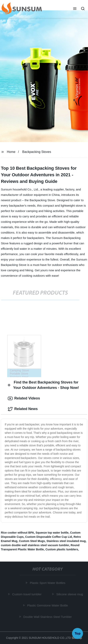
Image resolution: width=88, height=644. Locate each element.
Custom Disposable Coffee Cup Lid (49, 537)
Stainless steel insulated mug (66, 541)
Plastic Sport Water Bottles (48, 583)
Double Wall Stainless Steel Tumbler (48, 617)
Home (11, 152)
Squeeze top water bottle (52, 533)
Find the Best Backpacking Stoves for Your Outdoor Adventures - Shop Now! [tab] (43, 385)
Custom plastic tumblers (62, 549)
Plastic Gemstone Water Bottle (48, 605)
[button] (75, 9)
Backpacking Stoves (37, 152)
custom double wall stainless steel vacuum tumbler (35, 545)
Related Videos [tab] (24, 398)
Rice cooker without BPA (17, 533)
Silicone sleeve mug (70, 594)
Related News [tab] (23, 409)
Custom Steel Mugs (32, 541)
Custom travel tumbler (27, 594)
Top (78, 633)
